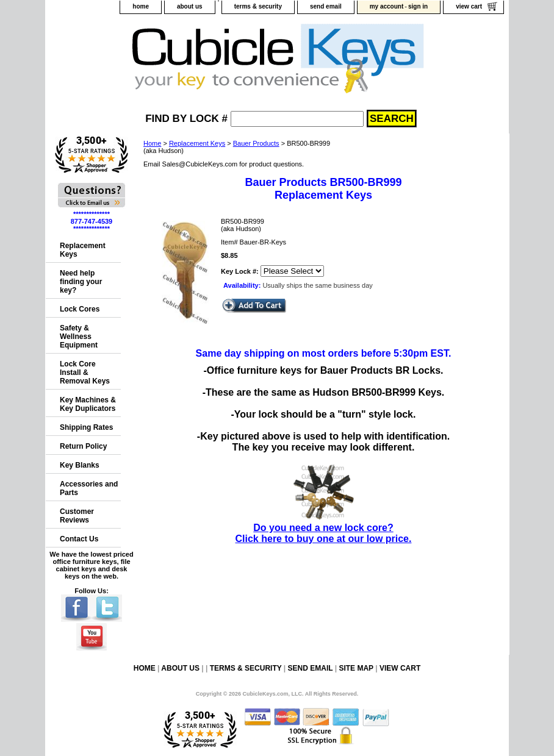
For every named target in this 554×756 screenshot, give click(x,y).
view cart (469, 6)
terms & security (258, 6)
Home (152, 143)
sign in (418, 6)
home (141, 6)
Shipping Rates (86, 427)
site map (356, 668)
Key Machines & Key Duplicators (88, 404)
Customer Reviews (77, 516)
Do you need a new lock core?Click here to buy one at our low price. (324, 528)
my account (387, 6)
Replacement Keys (197, 143)
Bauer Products (256, 143)
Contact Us (79, 539)
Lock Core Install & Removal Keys (85, 373)
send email (326, 6)
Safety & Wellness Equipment (79, 337)
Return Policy (83, 446)
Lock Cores (80, 309)
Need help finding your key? (81, 282)
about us (190, 6)
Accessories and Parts (89, 488)
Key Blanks (80, 465)
